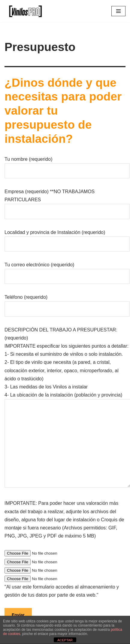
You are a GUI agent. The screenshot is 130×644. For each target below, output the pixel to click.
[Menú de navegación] (118, 11)
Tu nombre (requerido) (67, 165)
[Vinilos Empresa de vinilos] (24, 11)
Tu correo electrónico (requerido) (67, 271)
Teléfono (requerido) (67, 303)
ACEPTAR (65, 640)
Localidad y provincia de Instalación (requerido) (67, 238)
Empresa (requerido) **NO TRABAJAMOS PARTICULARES (67, 201)
